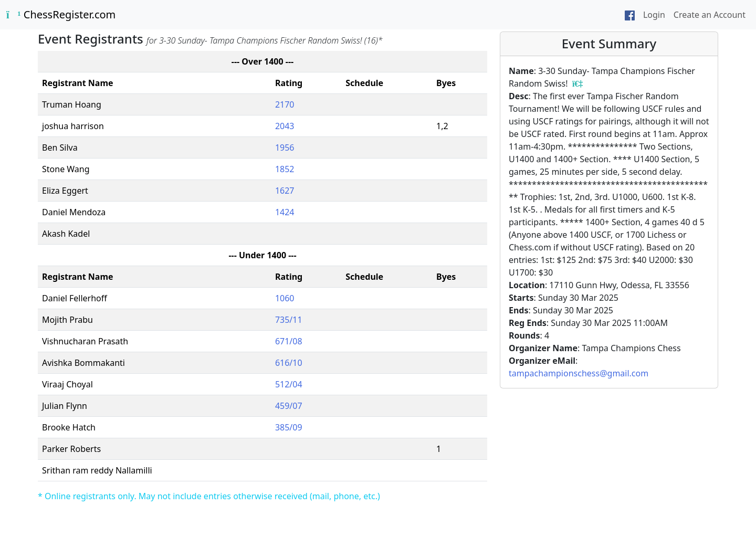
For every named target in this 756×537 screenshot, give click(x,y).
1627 (285, 191)
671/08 (289, 341)
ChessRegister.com (61, 14)
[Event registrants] (577, 83)
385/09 (289, 427)
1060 (285, 298)
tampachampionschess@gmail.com (579, 373)
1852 (285, 169)
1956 (285, 148)
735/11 (289, 320)
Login (654, 15)
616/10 (289, 363)
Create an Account (710, 15)
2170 (285, 104)
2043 (285, 126)
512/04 (289, 384)
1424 (285, 212)
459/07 (289, 406)
